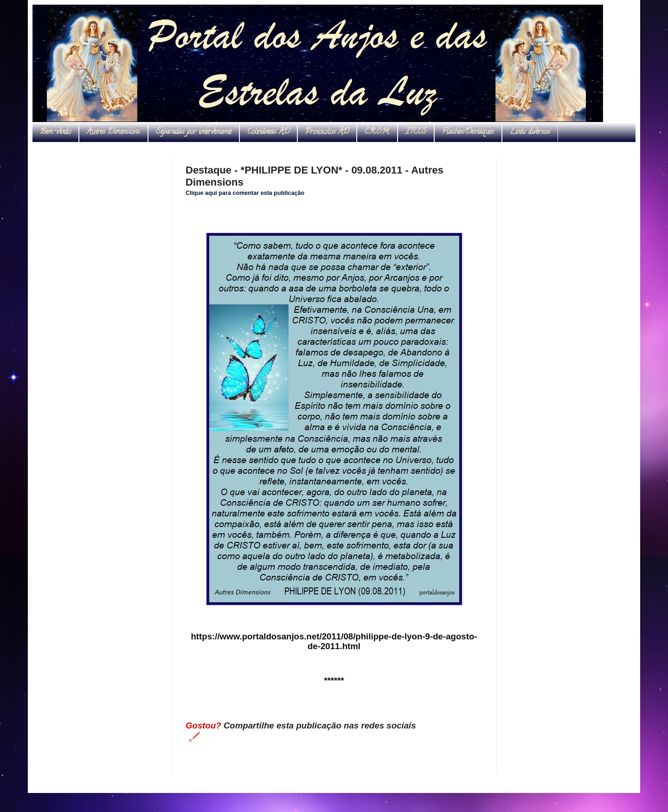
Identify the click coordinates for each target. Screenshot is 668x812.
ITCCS (416, 132)
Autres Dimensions (113, 132)
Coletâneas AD (268, 132)
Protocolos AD (327, 132)
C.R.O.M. (377, 132)
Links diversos (530, 132)
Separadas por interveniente (194, 132)
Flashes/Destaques (468, 132)
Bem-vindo (55, 132)
